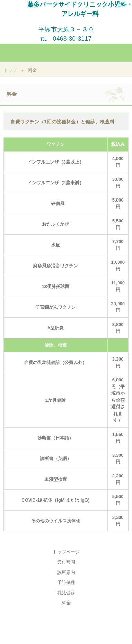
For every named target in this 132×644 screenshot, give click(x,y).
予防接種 (66, 582)
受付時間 (66, 562)
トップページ (66, 552)
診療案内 (66, 572)
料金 (66, 603)
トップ (10, 70)
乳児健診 (66, 593)
